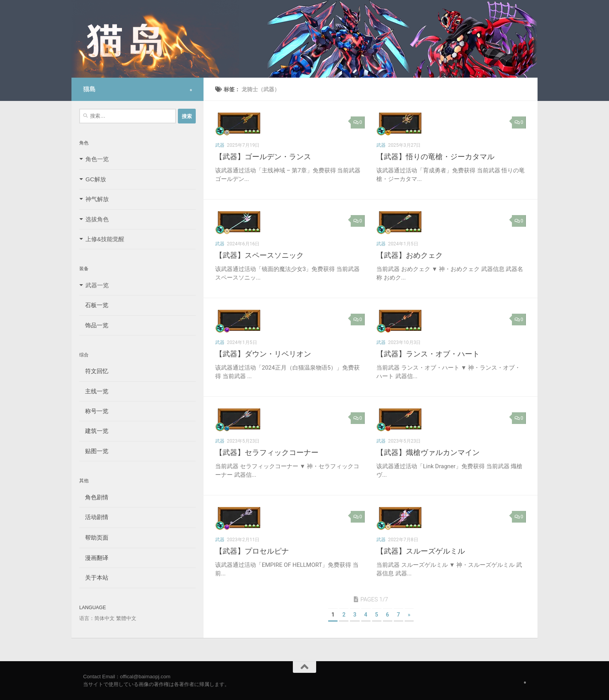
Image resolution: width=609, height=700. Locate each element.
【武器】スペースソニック (259, 255)
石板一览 (94, 305)
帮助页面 (94, 538)
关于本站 (94, 578)
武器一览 (97, 285)
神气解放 (97, 199)
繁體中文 (126, 618)
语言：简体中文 (97, 618)
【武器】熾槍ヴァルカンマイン (428, 452)
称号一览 (94, 411)
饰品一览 (94, 325)
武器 (220, 145)
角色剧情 (94, 497)
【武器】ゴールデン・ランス (263, 157)
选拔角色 (97, 219)
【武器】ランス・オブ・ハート (428, 354)
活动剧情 (94, 517)
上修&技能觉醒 (105, 239)
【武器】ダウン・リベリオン (263, 354)
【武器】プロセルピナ (252, 551)
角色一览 (97, 159)
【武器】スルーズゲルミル (421, 551)
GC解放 (96, 179)
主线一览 (94, 391)
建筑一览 (94, 431)
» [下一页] (409, 615)
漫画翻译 (94, 558)
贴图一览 (94, 451)
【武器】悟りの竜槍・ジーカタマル (435, 157)
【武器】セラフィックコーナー (267, 452)
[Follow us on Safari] (191, 90)
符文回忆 (94, 371)
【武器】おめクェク (410, 255)
